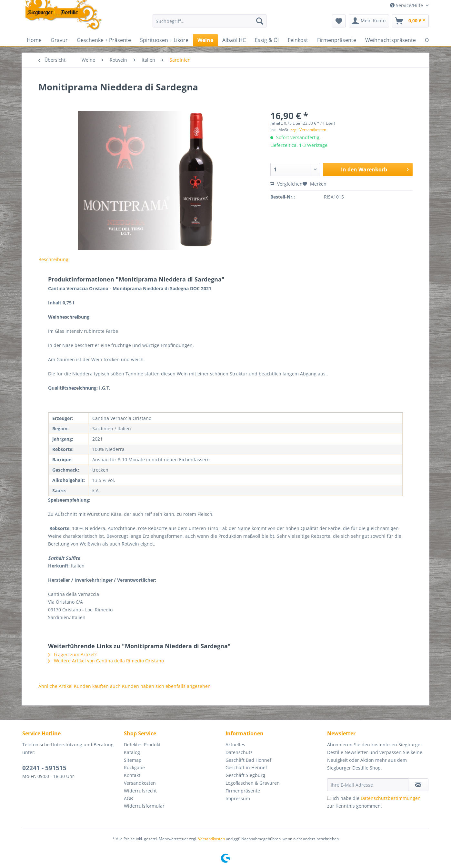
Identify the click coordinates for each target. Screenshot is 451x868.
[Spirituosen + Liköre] (164, 40)
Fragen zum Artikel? (72, 654)
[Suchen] (260, 21)
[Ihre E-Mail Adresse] (368, 785)
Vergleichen (286, 184)
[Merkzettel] (339, 21)
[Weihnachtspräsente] (391, 40)
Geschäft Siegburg (245, 775)
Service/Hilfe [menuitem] (407, 5)
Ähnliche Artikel (55, 686)
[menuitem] (210, 24)
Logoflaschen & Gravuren (253, 783)
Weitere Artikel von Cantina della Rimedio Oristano (106, 661)
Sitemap (133, 760)
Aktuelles (235, 745)
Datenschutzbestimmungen (391, 798)
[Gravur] (59, 40)
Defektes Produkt (142, 745)
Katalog (132, 752)
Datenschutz (239, 752)
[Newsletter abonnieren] (418, 785)
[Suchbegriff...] (210, 21)
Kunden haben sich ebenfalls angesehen (166, 686)
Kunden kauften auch (97, 686)
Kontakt (132, 775)
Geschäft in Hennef (246, 767)
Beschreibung (53, 259)
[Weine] (205, 40)
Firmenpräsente (243, 791)
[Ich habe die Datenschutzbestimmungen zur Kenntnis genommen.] (329, 798)
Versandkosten (140, 783)
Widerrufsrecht (140, 791)
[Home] (34, 40)
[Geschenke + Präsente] (104, 40)
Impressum (238, 798)
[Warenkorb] (410, 21)
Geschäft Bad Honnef (248, 760)
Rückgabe (134, 767)
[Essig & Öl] (267, 40)
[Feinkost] (298, 40)
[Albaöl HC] (234, 40)
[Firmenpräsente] (337, 40)
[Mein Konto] (369, 21)
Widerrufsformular (144, 806)
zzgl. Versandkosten (308, 130)
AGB (128, 798)
